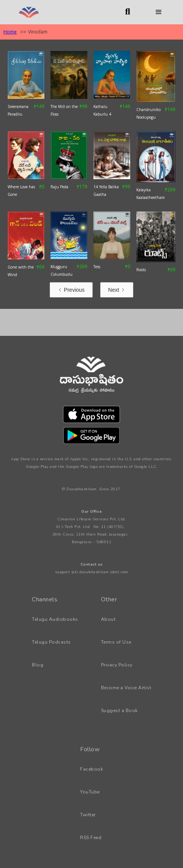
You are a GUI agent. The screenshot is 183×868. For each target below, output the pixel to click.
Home (10, 32)
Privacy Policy (117, 665)
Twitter (88, 815)
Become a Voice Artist (126, 688)
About (108, 619)
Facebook (91, 769)
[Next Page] (117, 290)
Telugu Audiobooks (55, 619)
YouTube (90, 792)
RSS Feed (91, 838)
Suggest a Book (119, 711)
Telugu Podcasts (51, 642)
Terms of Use (116, 642)
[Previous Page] (71, 290)
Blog (38, 665)
